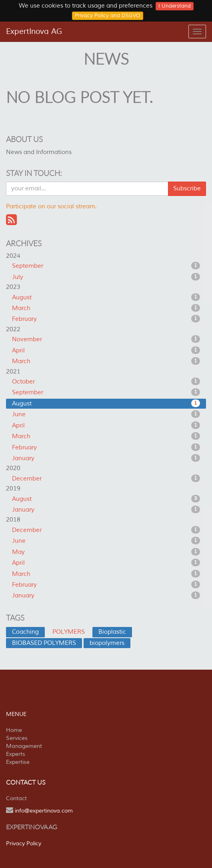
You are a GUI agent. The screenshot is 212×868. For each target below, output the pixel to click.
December (106, 478)
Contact (16, 798)
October (106, 382)
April (106, 350)
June (106, 414)
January (106, 458)
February (106, 319)
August (106, 297)
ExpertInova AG (34, 32)
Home (14, 730)
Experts (16, 754)
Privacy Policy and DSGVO (108, 16)
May (106, 552)
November (106, 339)
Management (24, 746)
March (106, 308)
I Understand (175, 6)
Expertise (18, 762)
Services (17, 738)
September (106, 266)
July (106, 277)
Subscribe (187, 189)
